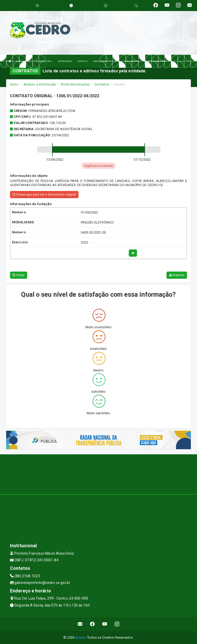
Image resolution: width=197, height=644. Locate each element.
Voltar (19, 275)
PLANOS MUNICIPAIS (156, 61)
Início (14, 84)
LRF (116, 61)
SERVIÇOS (82, 61)
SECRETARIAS (65, 61)
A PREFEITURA (44, 61)
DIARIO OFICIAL (101, 61)
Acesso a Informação (40, 84)
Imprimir (177, 275)
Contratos (102, 84)
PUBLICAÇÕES (132, 61)
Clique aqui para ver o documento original (44, 195)
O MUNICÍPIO (24, 61)
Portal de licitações (75, 84)
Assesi (80, 637)
